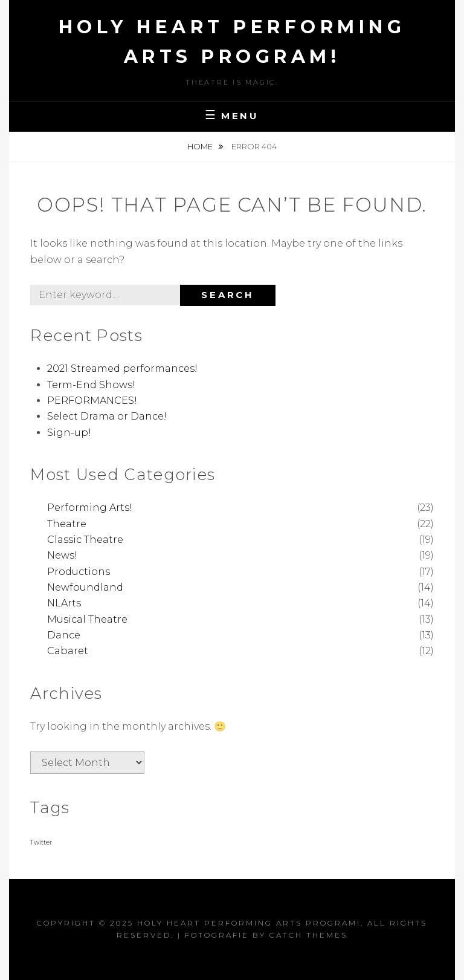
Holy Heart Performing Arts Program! (249, 923)
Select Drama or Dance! (107, 416)
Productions (79, 572)
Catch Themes (308, 935)
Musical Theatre (87, 619)
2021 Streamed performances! (122, 368)
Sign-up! (69, 433)
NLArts (64, 603)
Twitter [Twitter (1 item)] (41, 842)
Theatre (67, 524)
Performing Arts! (90, 508)
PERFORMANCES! (92, 401)
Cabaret (68, 651)
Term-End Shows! (91, 385)
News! (62, 555)
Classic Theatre (85, 540)
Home (201, 146)
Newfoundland (85, 587)
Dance (64, 635)
